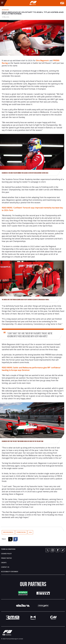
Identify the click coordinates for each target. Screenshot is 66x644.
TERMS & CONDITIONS (8, 549)
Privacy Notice (6, 558)
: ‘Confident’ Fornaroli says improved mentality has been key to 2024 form (32, 209)
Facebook (16, 539)
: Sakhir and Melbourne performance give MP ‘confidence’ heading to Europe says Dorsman (31, 369)
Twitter (48, 550)
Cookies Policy (6, 554)
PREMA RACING (21, 532)
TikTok (63, 550)
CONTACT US (5, 567)
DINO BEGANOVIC (8, 532)
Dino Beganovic (43, 60)
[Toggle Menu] (1, 1)
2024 (30, 532)
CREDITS (4, 563)
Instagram (53, 550)
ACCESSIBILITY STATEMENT (10, 572)
